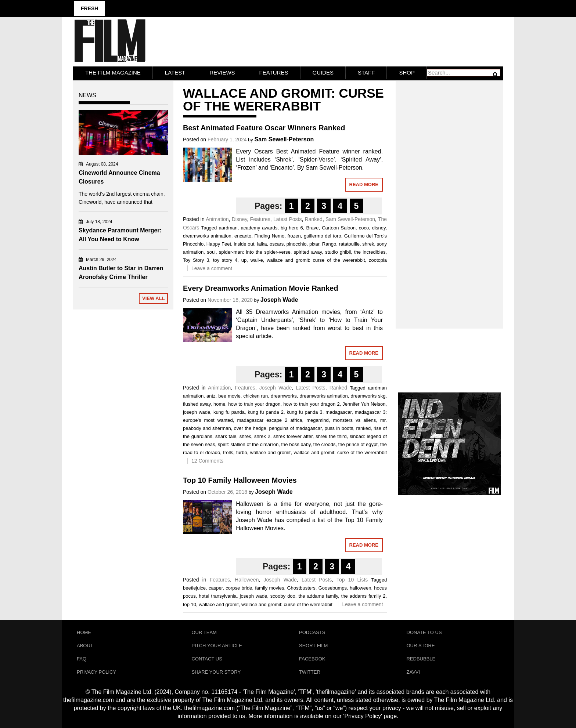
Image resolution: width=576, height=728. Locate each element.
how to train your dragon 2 (311, 404)
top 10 (190, 604)
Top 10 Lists (352, 580)
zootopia (378, 260)
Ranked (314, 219)
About (85, 646)
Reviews (222, 73)
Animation (217, 219)
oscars (277, 244)
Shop (407, 73)
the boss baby (296, 444)
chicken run (255, 396)
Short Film (313, 646)
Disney (240, 219)
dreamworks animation (207, 236)
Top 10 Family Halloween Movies (240, 480)
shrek (368, 244)
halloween (361, 588)
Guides (323, 73)
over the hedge (250, 428)
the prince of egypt (358, 444)
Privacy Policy (96, 672)
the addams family (318, 596)
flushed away (197, 404)
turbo (242, 452)
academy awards (259, 228)
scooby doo (283, 596)
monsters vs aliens (355, 420)
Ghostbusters (301, 588)
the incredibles (370, 252)
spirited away (308, 252)
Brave (312, 228)
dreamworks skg (368, 396)
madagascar (339, 412)
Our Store (421, 646)
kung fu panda (229, 412)
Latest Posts (287, 219)
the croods (325, 444)
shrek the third (331, 436)
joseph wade (197, 412)
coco (364, 228)
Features (274, 73)
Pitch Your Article (217, 646)
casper (216, 588)
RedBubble (421, 659)
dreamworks (284, 396)
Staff (366, 73)
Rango (329, 244)
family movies (269, 588)
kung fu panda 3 (304, 412)
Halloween (247, 580)
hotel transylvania (218, 596)
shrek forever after (293, 436)
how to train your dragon (254, 404)
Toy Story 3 (196, 260)
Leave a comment (212, 268)
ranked (363, 428)
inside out (244, 244)
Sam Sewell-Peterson (284, 139)
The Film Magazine (113, 73)
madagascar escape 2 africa (270, 420)
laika (262, 244)
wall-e (257, 260)
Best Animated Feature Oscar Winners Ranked (264, 128)
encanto (243, 236)
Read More (364, 184)
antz (211, 396)
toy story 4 (225, 260)
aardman (228, 228)
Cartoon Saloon (339, 228)
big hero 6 (292, 228)
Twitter (310, 672)
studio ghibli (338, 252)
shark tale (226, 436)
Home (84, 632)
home (219, 404)
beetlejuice (194, 588)
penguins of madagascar (296, 428)
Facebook (312, 659)
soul (211, 252)
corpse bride (239, 588)
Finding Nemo (269, 236)
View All (154, 298)
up (244, 260)
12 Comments (207, 461)
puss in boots (339, 428)
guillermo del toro (323, 236)
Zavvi (413, 672)
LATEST (175, 73)
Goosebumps (333, 588)
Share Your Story (216, 672)
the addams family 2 (363, 596)
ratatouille (349, 244)
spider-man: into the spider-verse (255, 252)
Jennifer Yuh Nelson (364, 404)
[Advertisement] (449, 197)
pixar (314, 244)
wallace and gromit (270, 452)
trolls (228, 452)
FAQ (82, 659)
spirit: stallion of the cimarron (248, 444)
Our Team (204, 632)
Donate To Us (424, 632)
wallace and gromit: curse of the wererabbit (316, 260)
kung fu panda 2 (266, 412)
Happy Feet (219, 244)
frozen (294, 236)
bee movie (229, 396)
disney (379, 228)
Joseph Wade (279, 300)
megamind (318, 420)
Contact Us (207, 659)
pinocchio (297, 244)
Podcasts (312, 632)
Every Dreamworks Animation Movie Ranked (261, 288)
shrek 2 (262, 436)
